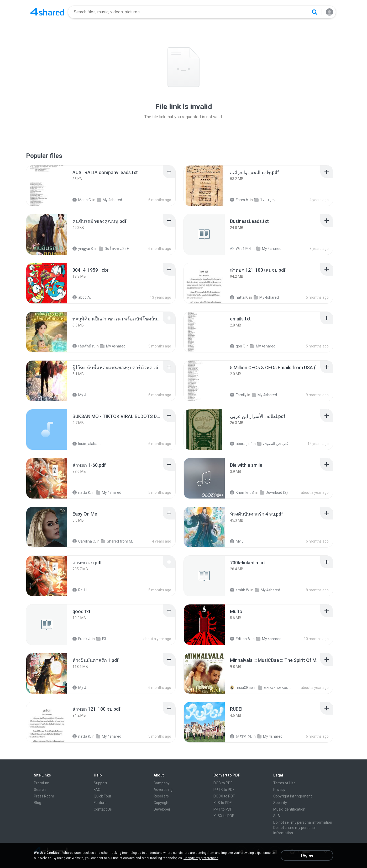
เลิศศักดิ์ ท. (84, 346)
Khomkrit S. (242, 492)
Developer (162, 809)
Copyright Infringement (293, 796)
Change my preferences (201, 858)
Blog (38, 803)
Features (101, 803)
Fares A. (240, 200)
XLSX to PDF (224, 816)
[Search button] (314, 12)
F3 (101, 639)
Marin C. (82, 200)
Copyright (162, 803)
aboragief (241, 444)
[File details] (47, 186)
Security (280, 803)
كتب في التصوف (273, 444)
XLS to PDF (222, 803)
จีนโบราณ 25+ (114, 249)
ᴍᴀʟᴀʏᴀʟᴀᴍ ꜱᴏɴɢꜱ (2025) (275, 688)
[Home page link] (47, 12)
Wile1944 (240, 249)
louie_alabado (87, 444)
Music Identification (289, 809)
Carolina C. (84, 541)
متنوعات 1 (265, 200)
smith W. (240, 590)
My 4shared (109, 200)
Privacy (279, 790)
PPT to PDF (223, 809)
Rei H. (80, 590)
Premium (42, 783)
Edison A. (240, 639)
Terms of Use (284, 783)
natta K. (239, 297)
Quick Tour (103, 796)
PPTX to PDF (224, 790)
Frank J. (82, 639)
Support (100, 783)
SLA (277, 816)
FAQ (97, 790)
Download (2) (274, 492)
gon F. (237, 346)
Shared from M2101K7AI (118, 541)
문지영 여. (241, 736)
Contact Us (103, 809)
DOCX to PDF (224, 796)
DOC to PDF (223, 783)
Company (162, 783)
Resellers (161, 796)
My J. (80, 395)
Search (40, 790)
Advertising (163, 790)
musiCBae (241, 688)
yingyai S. (83, 249)
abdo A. (82, 297)
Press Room (44, 796)
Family (238, 395)
